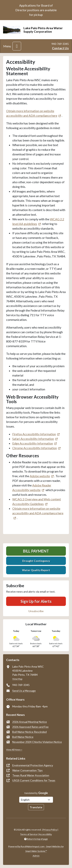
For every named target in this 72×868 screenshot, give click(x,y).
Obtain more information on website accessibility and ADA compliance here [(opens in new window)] (38, 511)
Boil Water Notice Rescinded (29, 732)
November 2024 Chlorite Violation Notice (37, 742)
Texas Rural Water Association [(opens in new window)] (31, 775)
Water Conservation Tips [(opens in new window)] (27, 770)
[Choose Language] (36, 800)
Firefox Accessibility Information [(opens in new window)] (34, 434)
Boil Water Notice (23, 737)
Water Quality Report (36, 570)
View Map (17, 679)
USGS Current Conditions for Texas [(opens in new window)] (34, 780)
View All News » (14, 750)
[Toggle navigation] (17, 46)
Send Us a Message (24, 691)
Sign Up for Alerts (36, 601)
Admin (36, 856)
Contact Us (60, 48)
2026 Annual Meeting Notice (30, 722)
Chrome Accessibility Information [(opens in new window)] (35, 448)
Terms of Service (29, 834)
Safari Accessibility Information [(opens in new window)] (33, 439)
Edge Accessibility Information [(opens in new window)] (33, 443)
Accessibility (45, 834)
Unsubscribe (36, 611)
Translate (36, 807)
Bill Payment (36, 551)
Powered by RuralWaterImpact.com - (36, 849)
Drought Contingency (36, 561)
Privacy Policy (50, 830)
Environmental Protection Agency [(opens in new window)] (33, 765)
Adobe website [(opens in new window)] (40, 476)
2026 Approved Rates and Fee (30, 727)
